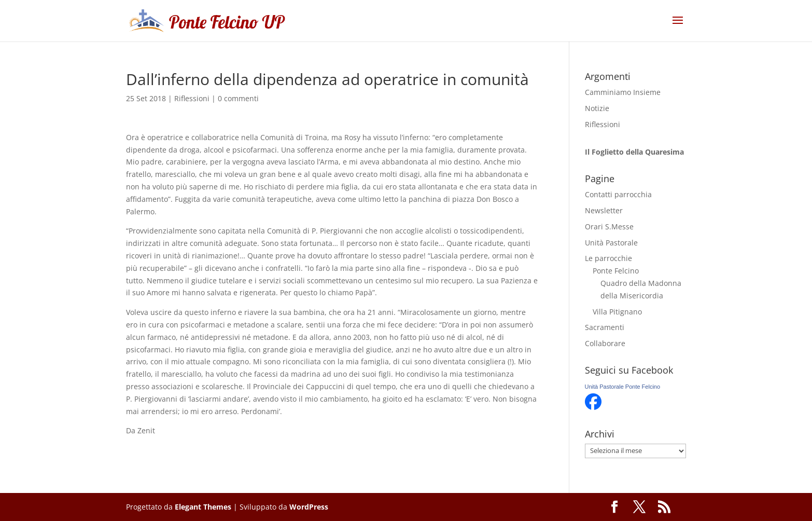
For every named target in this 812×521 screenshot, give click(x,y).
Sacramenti (605, 327)
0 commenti (238, 98)
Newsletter (604, 210)
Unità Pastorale (611, 243)
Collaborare (605, 343)
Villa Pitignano (617, 312)
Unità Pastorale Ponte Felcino (623, 387)
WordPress (309, 507)
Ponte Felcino (616, 271)
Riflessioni (192, 98)
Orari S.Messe (609, 227)
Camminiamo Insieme (623, 92)
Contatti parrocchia (618, 194)
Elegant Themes (203, 507)
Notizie (597, 108)
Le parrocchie (608, 258)
